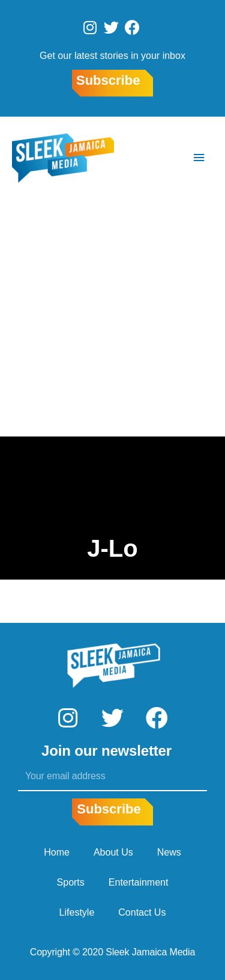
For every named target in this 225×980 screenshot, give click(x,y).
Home (57, 852)
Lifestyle (77, 912)
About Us (113, 852)
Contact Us (142, 912)
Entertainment (139, 882)
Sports (71, 882)
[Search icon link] (163, 158)
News (169, 852)
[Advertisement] (112, 318)
